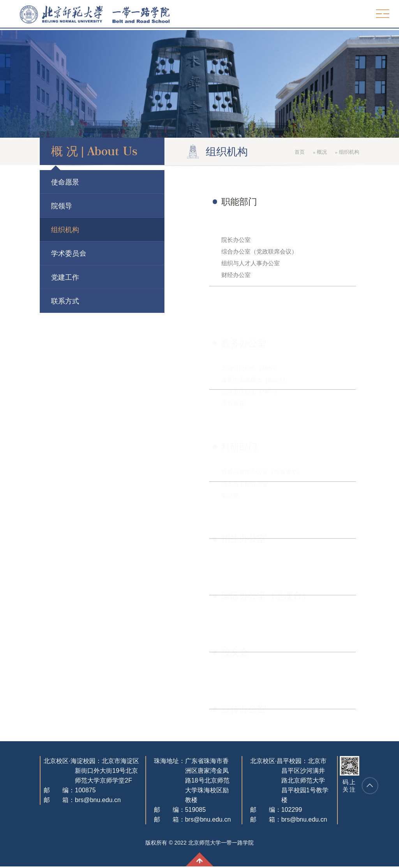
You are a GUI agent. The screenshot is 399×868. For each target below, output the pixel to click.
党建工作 (34, 277)
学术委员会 (38, 253)
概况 (353, 152)
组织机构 (34, 229)
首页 (331, 152)
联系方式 (34, 301)
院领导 (31, 206)
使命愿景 (34, 182)
